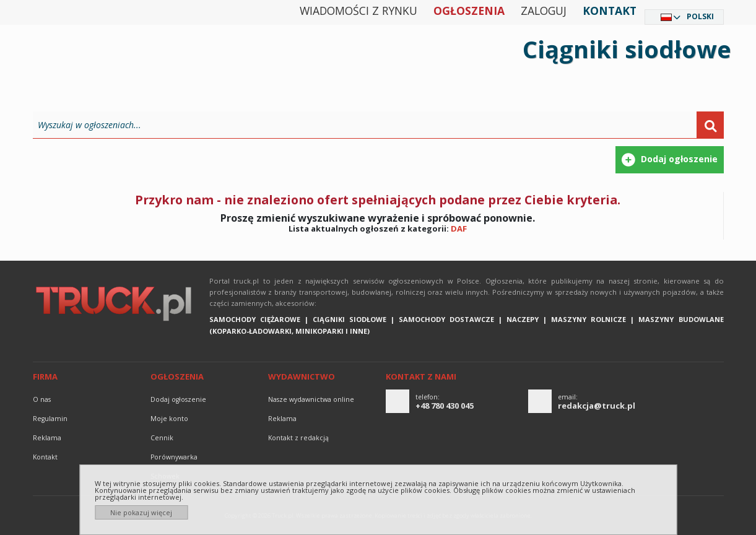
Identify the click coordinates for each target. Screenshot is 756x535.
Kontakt (610, 11)
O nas (42, 399)
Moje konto (169, 419)
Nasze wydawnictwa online (311, 399)
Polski (700, 16)
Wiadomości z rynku (358, 11)
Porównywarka (174, 457)
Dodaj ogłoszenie (178, 399)
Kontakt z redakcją (298, 438)
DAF (459, 228)
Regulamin (50, 419)
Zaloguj (544, 11)
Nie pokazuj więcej (141, 512)
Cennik (162, 438)
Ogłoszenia (469, 11)
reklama (47, 438)
